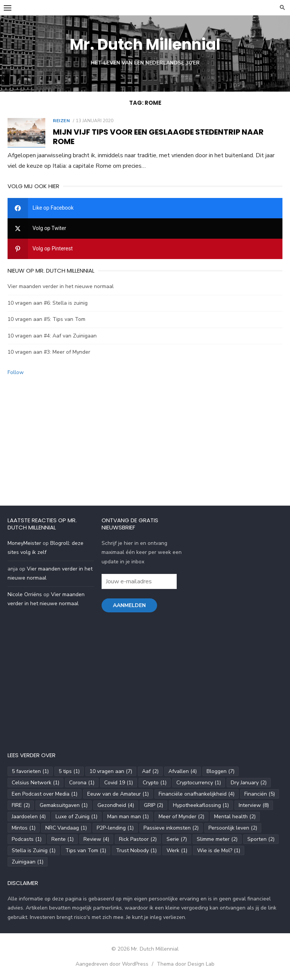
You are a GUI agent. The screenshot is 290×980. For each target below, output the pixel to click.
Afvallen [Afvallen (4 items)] (183, 771)
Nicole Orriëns (25, 594)
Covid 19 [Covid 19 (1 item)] (119, 783)
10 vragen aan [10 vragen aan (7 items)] (111, 771)
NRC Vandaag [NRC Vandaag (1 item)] (66, 828)
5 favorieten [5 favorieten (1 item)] (30, 771)
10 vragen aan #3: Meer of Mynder (49, 352)
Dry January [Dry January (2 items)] (249, 783)
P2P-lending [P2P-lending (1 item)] (115, 828)
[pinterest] (145, 249)
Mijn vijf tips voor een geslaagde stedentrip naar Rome (158, 137)
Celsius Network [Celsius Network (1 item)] (35, 783)
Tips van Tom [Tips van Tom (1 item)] (86, 850)
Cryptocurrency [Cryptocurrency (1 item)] (199, 783)
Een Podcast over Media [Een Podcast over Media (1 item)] (45, 794)
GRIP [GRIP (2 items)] (153, 805)
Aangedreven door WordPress (112, 964)
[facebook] (145, 208)
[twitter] (145, 229)
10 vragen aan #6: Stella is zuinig (48, 303)
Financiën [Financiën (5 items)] (260, 794)
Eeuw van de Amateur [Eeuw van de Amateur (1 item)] (118, 794)
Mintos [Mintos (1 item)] (24, 828)
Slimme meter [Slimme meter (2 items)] (217, 839)
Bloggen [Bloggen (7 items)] (221, 771)
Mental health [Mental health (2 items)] (235, 817)
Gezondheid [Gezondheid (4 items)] (116, 805)
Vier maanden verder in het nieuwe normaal (61, 286)
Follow (16, 372)
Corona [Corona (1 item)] (82, 783)
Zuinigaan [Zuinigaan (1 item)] (28, 862)
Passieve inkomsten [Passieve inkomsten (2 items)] (171, 828)
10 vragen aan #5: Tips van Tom (46, 319)
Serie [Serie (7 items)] (177, 839)
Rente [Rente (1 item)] (62, 839)
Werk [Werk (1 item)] (177, 850)
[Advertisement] (145, 437)
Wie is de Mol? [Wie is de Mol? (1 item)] (219, 850)
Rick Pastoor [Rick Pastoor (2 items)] (138, 839)
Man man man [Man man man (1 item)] (128, 817)
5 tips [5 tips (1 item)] (69, 771)
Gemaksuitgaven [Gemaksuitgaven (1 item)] (64, 805)
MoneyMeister (24, 543)
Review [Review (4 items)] (96, 839)
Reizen (62, 121)
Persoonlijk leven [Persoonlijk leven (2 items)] (233, 828)
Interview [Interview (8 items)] (254, 805)
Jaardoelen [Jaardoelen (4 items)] (29, 817)
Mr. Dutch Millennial (145, 44)
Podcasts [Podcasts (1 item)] (27, 839)
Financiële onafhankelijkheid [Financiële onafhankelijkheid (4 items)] (197, 794)
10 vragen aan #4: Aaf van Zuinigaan (52, 336)
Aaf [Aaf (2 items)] (150, 771)
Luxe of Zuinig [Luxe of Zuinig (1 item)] (76, 817)
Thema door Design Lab (186, 964)
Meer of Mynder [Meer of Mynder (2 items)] (181, 817)
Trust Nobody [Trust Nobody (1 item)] (136, 850)
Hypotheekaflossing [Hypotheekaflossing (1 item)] (201, 805)
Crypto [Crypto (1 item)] (155, 783)
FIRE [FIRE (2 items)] (21, 805)
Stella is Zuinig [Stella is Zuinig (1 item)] (34, 850)
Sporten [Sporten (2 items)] (261, 839)
